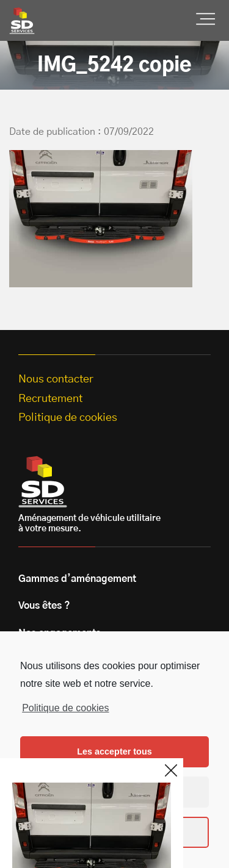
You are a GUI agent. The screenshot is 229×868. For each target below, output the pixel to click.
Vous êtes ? (44, 606)
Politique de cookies (65, 708)
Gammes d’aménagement (77, 579)
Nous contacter (56, 379)
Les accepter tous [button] (114, 751)
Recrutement (50, 399)
